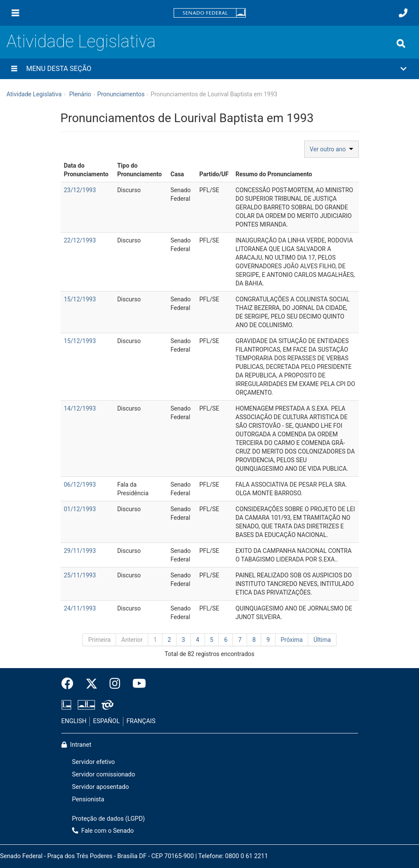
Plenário (80, 94)
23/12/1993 (80, 190)
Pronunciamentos (121, 94)
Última (322, 640)
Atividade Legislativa (81, 41)
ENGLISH (74, 721)
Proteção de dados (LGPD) (109, 819)
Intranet (76, 745)
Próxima (292, 640)
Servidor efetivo (94, 762)
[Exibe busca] (401, 43)
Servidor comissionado (104, 774)
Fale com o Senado (103, 831)
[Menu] (15, 13)
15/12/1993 (80, 299)
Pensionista (88, 799)
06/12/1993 (80, 485)
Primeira (99, 640)
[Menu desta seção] (14, 69)
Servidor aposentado (101, 787)
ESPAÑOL (107, 721)
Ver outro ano (332, 149)
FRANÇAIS (141, 721)
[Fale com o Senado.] (403, 13)
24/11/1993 (80, 608)
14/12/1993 (80, 408)
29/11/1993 (80, 551)
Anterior (132, 640)
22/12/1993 (80, 240)
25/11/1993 (80, 575)
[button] (209, 69)
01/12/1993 (80, 509)
